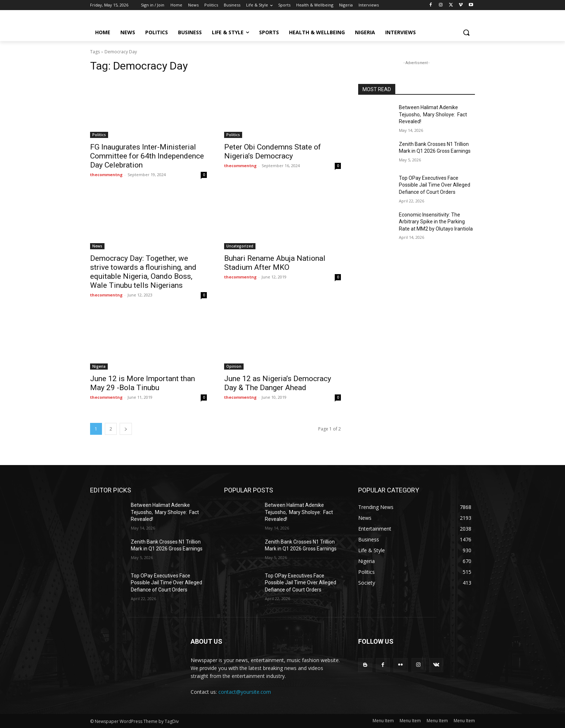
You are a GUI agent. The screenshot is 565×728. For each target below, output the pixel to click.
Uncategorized (240, 246)
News (97, 246)
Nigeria (99, 366)
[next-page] (126, 429)
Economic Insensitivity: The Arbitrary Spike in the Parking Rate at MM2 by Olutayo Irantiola (436, 222)
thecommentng (106, 175)
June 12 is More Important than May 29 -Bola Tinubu (143, 383)
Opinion (234, 366)
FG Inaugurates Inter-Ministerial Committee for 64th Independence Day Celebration (147, 156)
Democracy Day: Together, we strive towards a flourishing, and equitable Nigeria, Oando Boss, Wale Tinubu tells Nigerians (143, 272)
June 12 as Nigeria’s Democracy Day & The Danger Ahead (278, 383)
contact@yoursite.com (245, 692)
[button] (466, 32)
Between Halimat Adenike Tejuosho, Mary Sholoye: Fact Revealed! (433, 114)
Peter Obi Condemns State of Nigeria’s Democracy (273, 151)
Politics (99, 135)
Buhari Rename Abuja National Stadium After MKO (275, 263)
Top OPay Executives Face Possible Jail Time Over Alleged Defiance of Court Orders (435, 185)
